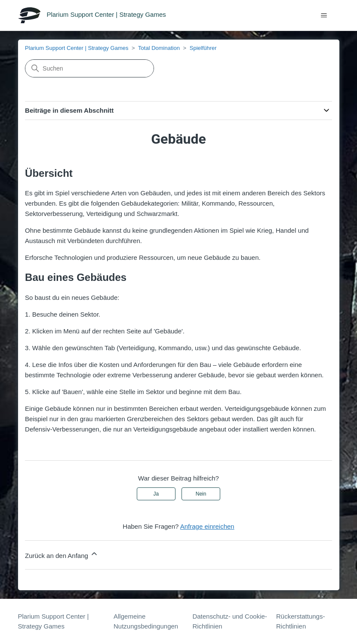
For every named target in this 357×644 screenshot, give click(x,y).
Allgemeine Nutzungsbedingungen (146, 621)
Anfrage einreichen (207, 526)
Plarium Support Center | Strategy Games (77, 48)
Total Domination (159, 48)
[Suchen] (89, 68)
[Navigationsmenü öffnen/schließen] (324, 15)
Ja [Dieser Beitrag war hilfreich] (156, 494)
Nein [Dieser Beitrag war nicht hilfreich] (201, 494)
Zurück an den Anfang (62, 554)
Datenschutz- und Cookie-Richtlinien (229, 621)
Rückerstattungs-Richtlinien (300, 621)
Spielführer (203, 48)
